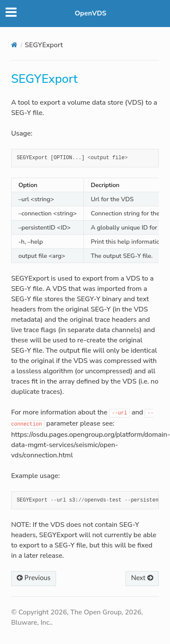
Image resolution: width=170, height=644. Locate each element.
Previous (34, 578)
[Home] (14, 45)
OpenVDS (91, 13)
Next (142, 578)
